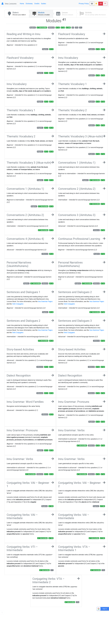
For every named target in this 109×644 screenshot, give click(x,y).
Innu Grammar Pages (45, 301)
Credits (37, 4)
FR (105, 4)
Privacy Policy (84, 4)
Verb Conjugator (18, 304)
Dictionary (29, 4)
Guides (44, 4)
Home (22, 4)
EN (101, 4)
